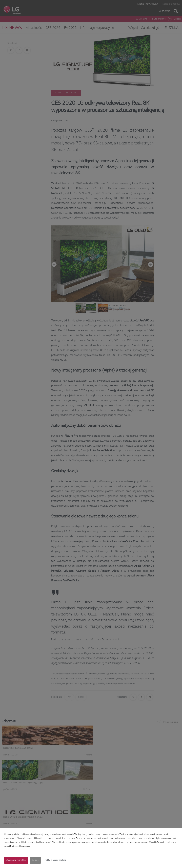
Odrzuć (35, 860)
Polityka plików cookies (55, 860)
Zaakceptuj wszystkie (16, 860)
